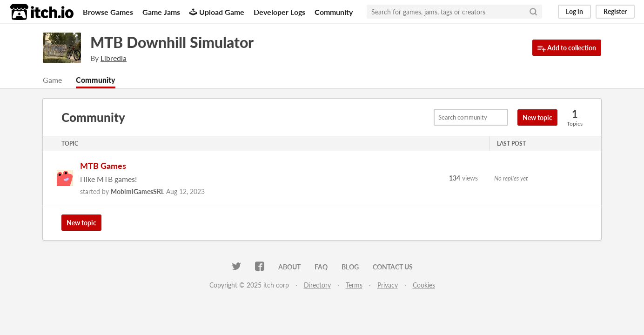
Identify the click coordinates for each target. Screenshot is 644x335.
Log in (574, 11)
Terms (354, 285)
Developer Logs (279, 12)
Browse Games (108, 12)
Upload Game (217, 12)
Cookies (424, 285)
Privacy (388, 285)
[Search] (533, 12)
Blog (350, 267)
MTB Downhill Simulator (172, 42)
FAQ (321, 267)
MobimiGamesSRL (138, 191)
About (289, 267)
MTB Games (103, 166)
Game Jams (161, 12)
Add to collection (567, 48)
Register (615, 11)
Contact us (393, 267)
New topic (537, 117)
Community (334, 12)
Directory (317, 285)
